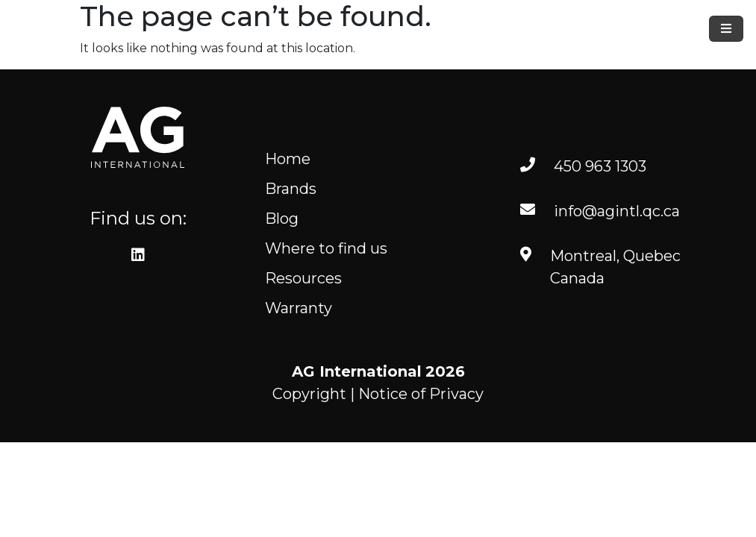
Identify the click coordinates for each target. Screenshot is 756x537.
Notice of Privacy (421, 394)
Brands (291, 189)
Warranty (299, 308)
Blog (282, 219)
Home (288, 159)
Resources (303, 278)
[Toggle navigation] (726, 29)
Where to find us (326, 248)
